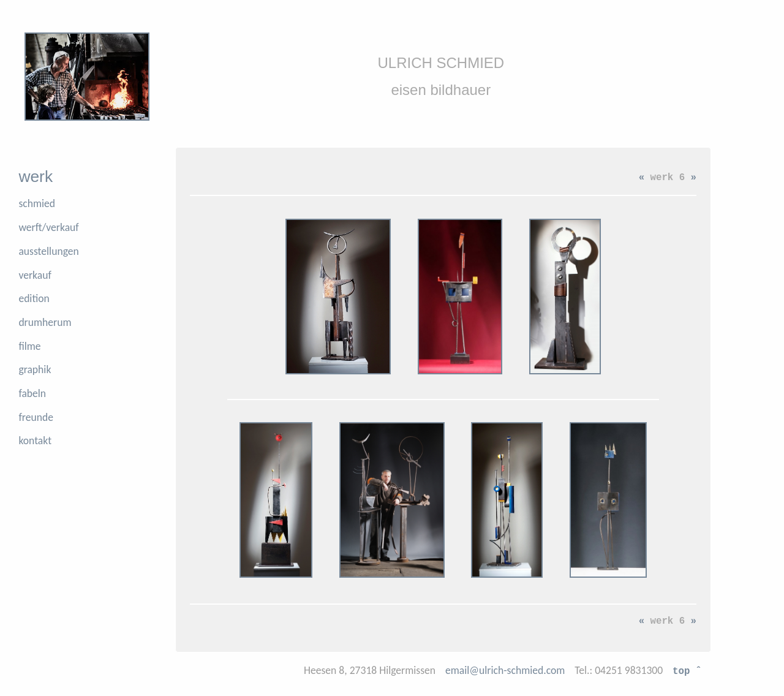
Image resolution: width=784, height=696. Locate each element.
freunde (36, 417)
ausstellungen (48, 251)
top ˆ (687, 670)
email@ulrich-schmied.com (505, 670)
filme (29, 346)
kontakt (35, 441)
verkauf (35, 275)
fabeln (32, 393)
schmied (37, 203)
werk (36, 176)
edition (34, 298)
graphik (35, 369)
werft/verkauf (48, 227)
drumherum (45, 322)
